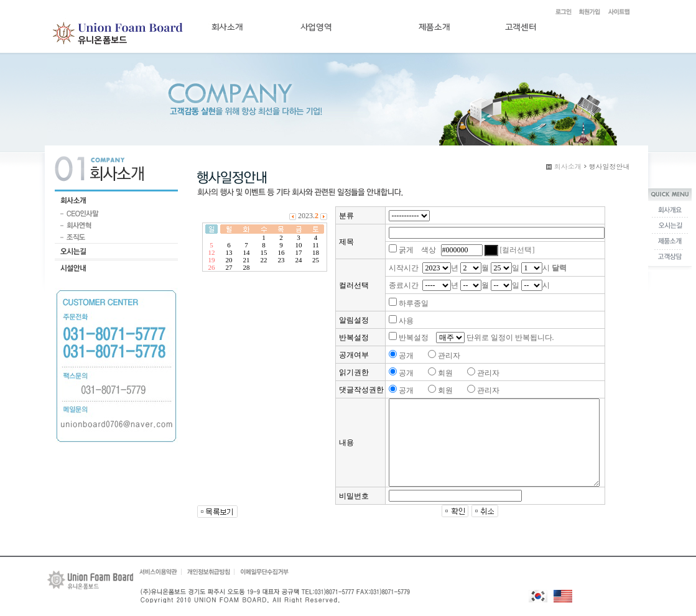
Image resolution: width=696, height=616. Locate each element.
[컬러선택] (517, 250)
